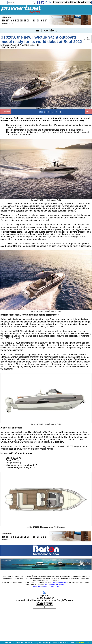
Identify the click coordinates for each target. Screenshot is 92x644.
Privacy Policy (54, 586)
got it (89, 642)
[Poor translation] (49, 604)
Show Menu (46, 30)
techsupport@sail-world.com (56, 584)
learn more (80, 642)
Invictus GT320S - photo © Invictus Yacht (46, 199)
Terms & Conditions (40, 586)
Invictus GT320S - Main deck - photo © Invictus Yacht (46, 526)
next (88, 111)
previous (6, 111)
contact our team (60, 582)
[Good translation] (40, 604)
